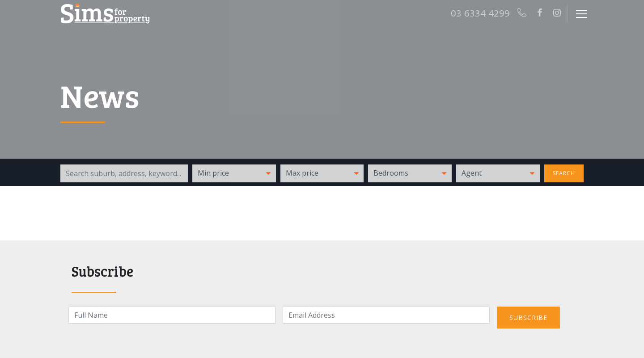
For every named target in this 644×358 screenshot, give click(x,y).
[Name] (172, 315)
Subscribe (528, 318)
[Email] (386, 315)
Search (564, 173)
